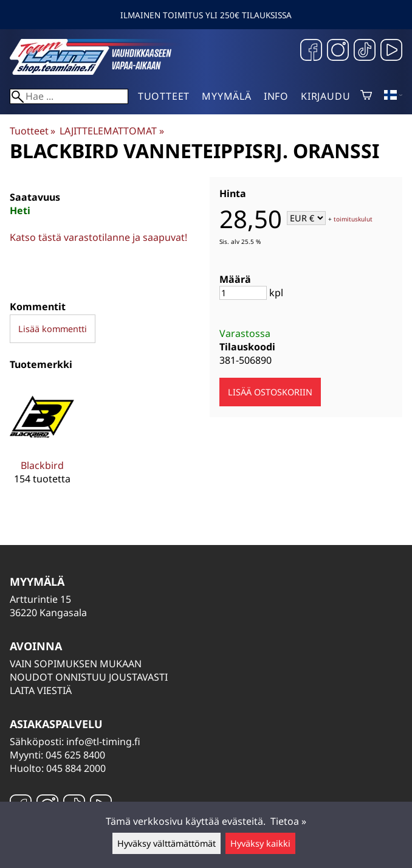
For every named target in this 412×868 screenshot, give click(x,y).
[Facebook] (311, 51)
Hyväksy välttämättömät (167, 843)
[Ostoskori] (366, 96)
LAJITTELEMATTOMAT (112, 131)
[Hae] (69, 96)
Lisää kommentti (53, 329)
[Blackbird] (42, 443)
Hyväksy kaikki (260, 843)
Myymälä (227, 96)
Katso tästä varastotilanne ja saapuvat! (98, 237)
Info (276, 96)
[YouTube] (391, 51)
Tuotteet (164, 96)
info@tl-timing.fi (103, 741)
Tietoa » (288, 821)
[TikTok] (365, 51)
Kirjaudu (325, 96)
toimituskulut (353, 219)
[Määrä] (243, 293)
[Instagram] (338, 51)
